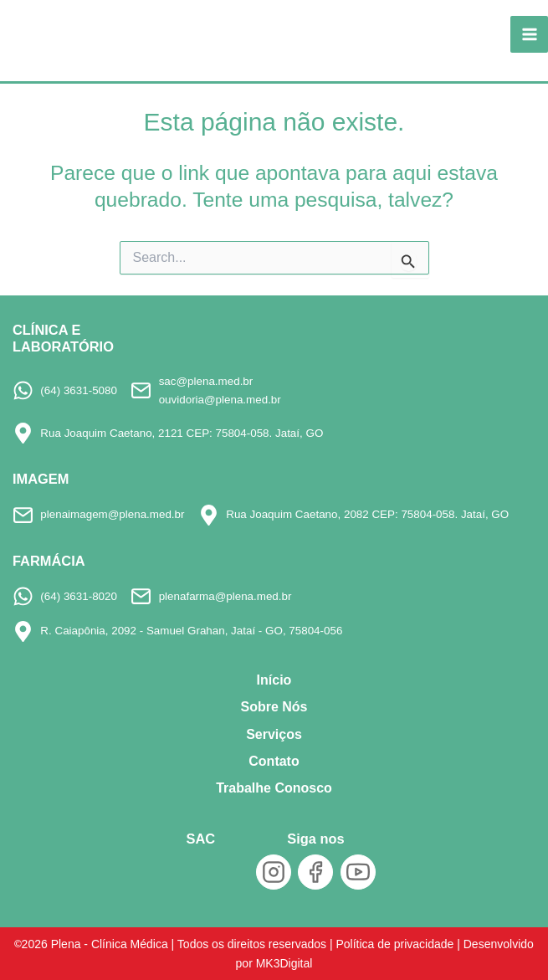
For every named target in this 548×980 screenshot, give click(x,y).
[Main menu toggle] (529, 35)
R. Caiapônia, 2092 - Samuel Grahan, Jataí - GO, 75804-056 (191, 631)
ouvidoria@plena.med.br (220, 400)
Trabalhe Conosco (274, 788)
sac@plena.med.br (206, 381)
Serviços (274, 734)
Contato (274, 761)
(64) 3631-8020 (79, 596)
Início (274, 680)
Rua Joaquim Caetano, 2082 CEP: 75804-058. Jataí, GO (367, 514)
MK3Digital (284, 963)
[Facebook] (315, 872)
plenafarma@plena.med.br (225, 596)
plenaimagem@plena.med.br (112, 514)
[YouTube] (358, 872)
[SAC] (200, 875)
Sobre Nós (274, 707)
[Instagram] (274, 872)
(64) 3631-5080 (79, 390)
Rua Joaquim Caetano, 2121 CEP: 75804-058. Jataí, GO (182, 433)
